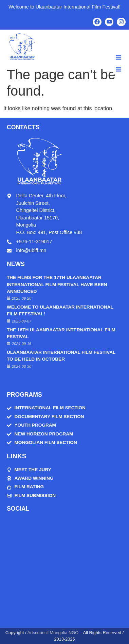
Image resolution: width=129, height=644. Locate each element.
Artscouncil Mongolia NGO (53, 633)
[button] (118, 57)
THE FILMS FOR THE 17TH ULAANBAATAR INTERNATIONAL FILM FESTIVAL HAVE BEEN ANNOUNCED (57, 284)
